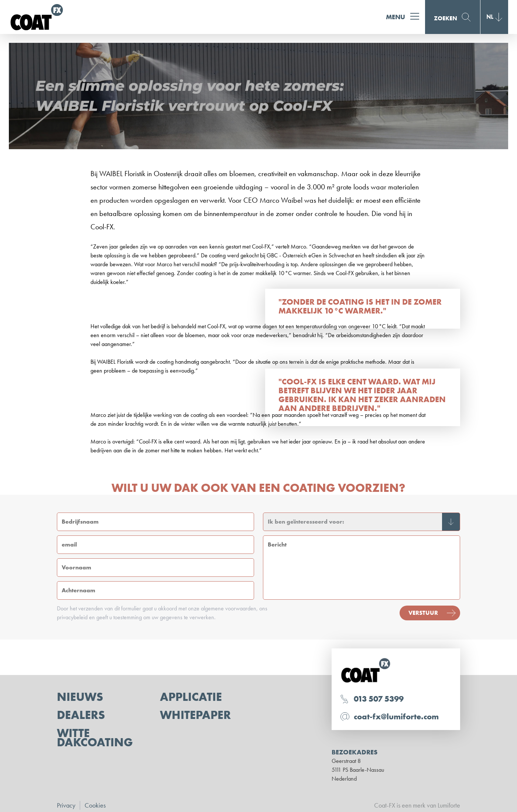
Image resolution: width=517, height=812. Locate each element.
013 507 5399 (379, 699)
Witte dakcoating (95, 738)
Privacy (66, 805)
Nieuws (80, 697)
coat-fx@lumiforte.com (396, 717)
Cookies (95, 805)
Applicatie (191, 697)
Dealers (81, 715)
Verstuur (423, 613)
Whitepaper (195, 715)
